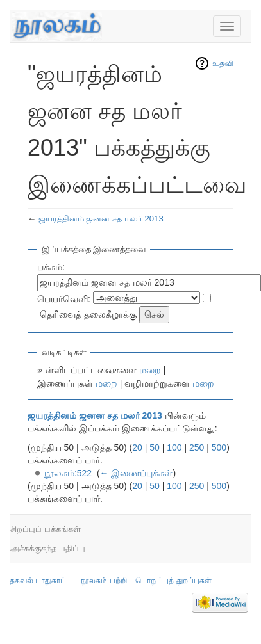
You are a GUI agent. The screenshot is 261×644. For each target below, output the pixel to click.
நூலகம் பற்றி (104, 581)
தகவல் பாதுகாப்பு (41, 581)
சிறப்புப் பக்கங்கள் (46, 529)
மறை (150, 370)
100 (174, 447)
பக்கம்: (51, 267)
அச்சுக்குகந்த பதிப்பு (48, 548)
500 (219, 447)
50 (155, 447)
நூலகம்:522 (68, 473)
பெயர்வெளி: (64, 299)
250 (197, 447)
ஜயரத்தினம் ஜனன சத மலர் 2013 (101, 219)
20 (137, 447)
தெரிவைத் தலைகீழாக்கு (88, 314)
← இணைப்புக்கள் (137, 473)
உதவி (223, 63)
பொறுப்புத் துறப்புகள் (173, 581)
